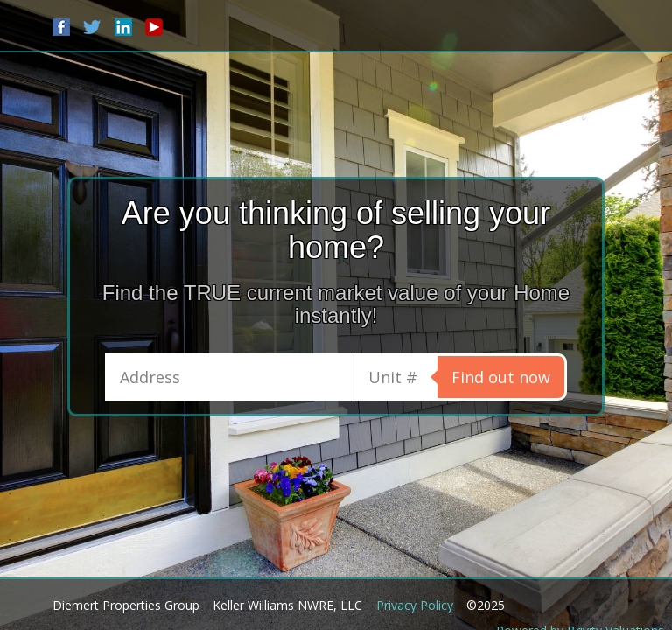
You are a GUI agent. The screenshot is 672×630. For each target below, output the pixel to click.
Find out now (501, 377)
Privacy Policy (415, 605)
